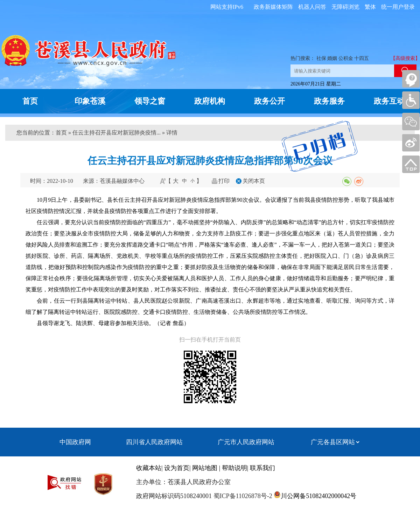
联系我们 (262, 468)
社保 (321, 58)
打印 (224, 181)
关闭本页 (254, 181)
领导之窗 (150, 101)
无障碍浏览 (345, 7)
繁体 (370, 7)
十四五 (362, 58)
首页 (30, 101)
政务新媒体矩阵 (273, 7)
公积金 (346, 58)
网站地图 (205, 468)
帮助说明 (234, 468)
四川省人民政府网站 (154, 442)
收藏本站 (149, 468)
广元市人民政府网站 (246, 442)
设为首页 (177, 468)
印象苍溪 (90, 101)
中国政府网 (75, 442)
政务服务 (329, 101)
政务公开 (269, 101)
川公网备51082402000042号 (318, 496)
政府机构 (210, 101)
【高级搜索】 (405, 58)
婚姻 (332, 58)
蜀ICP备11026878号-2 (242, 496)
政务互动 (389, 101)
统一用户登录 (398, 7)
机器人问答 (312, 7)
